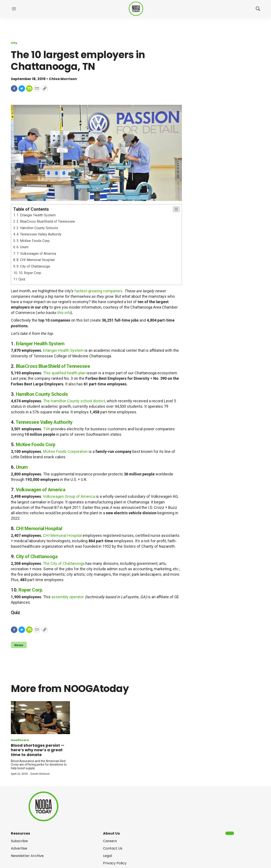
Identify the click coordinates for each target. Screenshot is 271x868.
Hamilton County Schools (42, 394)
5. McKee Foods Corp (33, 241)
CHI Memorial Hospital (39, 529)
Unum (22, 467)
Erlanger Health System (40, 344)
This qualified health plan (64, 373)
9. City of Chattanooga (33, 266)
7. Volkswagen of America (36, 254)
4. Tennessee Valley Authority (39, 234)
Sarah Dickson (40, 774)
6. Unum (22, 247)
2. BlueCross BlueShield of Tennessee (46, 221)
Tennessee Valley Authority (44, 422)
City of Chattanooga (37, 556)
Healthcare (20, 740)
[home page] (136, 9)
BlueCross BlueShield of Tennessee (53, 366)
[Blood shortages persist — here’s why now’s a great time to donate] (40, 718)
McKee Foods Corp (36, 445)
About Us (111, 833)
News (19, 645)
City (14, 43)
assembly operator (68, 597)
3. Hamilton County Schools (37, 228)
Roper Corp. (31, 590)
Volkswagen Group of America (69, 496)
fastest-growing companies (98, 291)
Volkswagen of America (41, 490)
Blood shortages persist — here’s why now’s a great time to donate (38, 750)
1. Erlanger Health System (36, 215)
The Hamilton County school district (74, 401)
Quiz (22, 279)
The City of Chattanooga (64, 563)
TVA (47, 429)
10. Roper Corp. (30, 273)
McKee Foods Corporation (65, 451)
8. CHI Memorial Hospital (36, 260)
